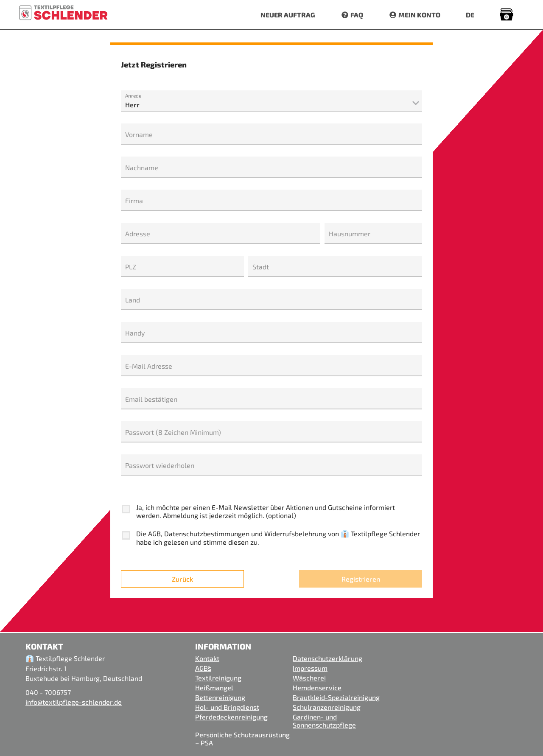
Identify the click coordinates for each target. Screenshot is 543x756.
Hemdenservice (317, 687)
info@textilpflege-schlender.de (74, 702)
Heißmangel (214, 687)
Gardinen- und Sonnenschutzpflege (324, 721)
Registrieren (361, 579)
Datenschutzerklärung (327, 658)
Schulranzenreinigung (327, 707)
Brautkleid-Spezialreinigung (336, 697)
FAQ (352, 15)
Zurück (182, 579)
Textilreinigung (218, 678)
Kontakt (207, 658)
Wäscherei (309, 678)
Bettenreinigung (220, 697)
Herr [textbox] (132, 105)
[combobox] (271, 105)
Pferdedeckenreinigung (231, 717)
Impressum (310, 668)
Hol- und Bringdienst (227, 707)
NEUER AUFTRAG (288, 15)
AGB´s (203, 668)
